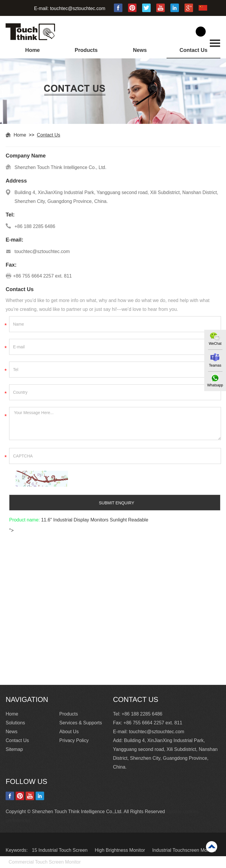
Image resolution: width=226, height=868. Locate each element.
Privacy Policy (74, 740)
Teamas (215, 365)
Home (32, 50)
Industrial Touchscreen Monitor (184, 850)
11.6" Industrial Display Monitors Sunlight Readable (94, 520)
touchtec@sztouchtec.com (78, 8)
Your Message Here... (115, 424)
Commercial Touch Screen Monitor (45, 862)
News (140, 50)
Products (86, 50)
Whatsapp (215, 385)
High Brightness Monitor (121, 850)
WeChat (215, 344)
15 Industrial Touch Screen (60, 850)
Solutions (15, 723)
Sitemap (14, 749)
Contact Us (193, 50)
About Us (69, 732)
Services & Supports (81, 723)
